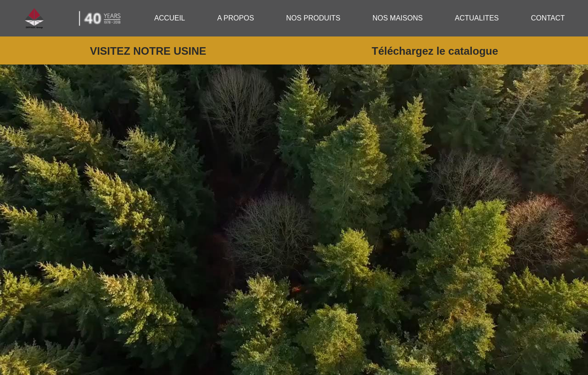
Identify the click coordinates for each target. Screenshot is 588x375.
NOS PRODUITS (313, 18)
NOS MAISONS (398, 18)
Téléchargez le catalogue (435, 51)
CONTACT (548, 18)
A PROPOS (236, 18)
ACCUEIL (169, 18)
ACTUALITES (477, 18)
